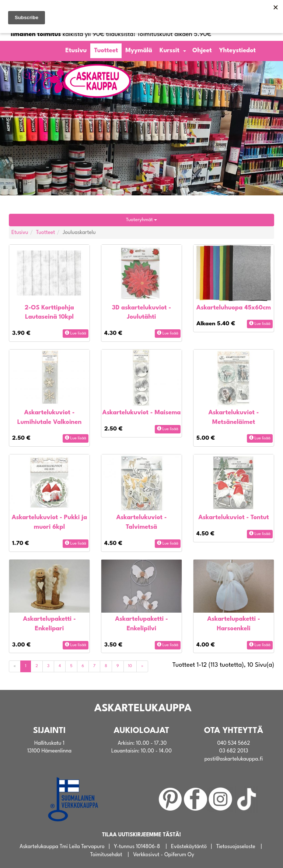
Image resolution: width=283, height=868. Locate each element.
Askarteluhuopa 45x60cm (234, 308)
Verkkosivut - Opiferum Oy (164, 855)
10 (130, 666)
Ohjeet (202, 51)
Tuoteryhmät (141, 220)
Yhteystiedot (237, 51)
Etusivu (76, 51)
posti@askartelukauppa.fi (234, 759)
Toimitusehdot (106, 855)
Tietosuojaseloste (236, 847)
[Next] (142, 666)
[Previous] (15, 666)
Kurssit (170, 51)
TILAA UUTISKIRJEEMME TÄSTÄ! (141, 835)
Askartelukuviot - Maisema (141, 413)
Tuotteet (106, 51)
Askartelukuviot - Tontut (234, 518)
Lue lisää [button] (76, 333)
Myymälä (139, 51)
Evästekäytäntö (189, 847)
